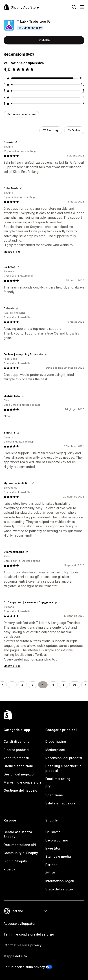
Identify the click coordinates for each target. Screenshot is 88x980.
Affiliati (51, 873)
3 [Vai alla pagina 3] (33, 685)
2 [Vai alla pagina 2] (22, 685)
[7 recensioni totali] (83, 103)
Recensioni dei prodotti (64, 758)
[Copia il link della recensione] (16, 142)
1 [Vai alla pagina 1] (12, 685)
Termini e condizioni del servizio (29, 934)
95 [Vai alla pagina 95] (75, 685)
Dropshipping (56, 741)
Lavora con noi (57, 840)
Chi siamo (53, 832)
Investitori (53, 848)
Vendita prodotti (16, 758)
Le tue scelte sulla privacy (24, 967)
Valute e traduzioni (60, 803)
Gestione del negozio (20, 790)
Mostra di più (12, 252)
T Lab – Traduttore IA (33, 21)
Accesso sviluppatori (20, 924)
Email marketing (58, 779)
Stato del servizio (59, 889)
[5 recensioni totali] (83, 91)
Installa (44, 40)
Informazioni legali (60, 881)
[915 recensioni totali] (82, 78)
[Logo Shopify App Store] (21, 7)
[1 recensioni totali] (84, 97)
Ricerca (9, 869)
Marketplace (55, 750)
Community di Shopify (21, 853)
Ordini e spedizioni (18, 766)
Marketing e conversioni (22, 782)
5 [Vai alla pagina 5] (53, 685)
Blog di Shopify (15, 861)
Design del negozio (19, 774)
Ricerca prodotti (16, 750)
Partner (51, 865)
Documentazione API (20, 845)
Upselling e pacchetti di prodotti (64, 768)
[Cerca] (74, 7)
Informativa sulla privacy (23, 945)
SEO (48, 787)
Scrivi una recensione (21, 114)
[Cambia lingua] (30, 911)
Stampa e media (58, 856)
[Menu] (82, 7)
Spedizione (54, 795)
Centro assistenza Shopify (18, 834)
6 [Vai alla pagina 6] (64, 685)
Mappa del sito (15, 956)
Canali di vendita (16, 741)
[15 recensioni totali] (83, 84)
